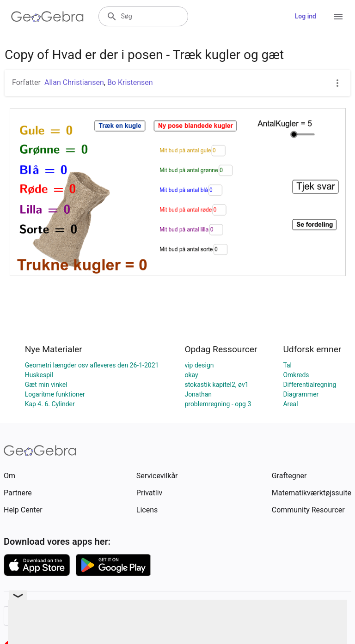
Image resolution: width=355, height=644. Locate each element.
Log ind (306, 16)
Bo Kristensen (130, 82)
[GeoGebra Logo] (47, 17)
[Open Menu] (338, 17)
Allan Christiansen (74, 82)
